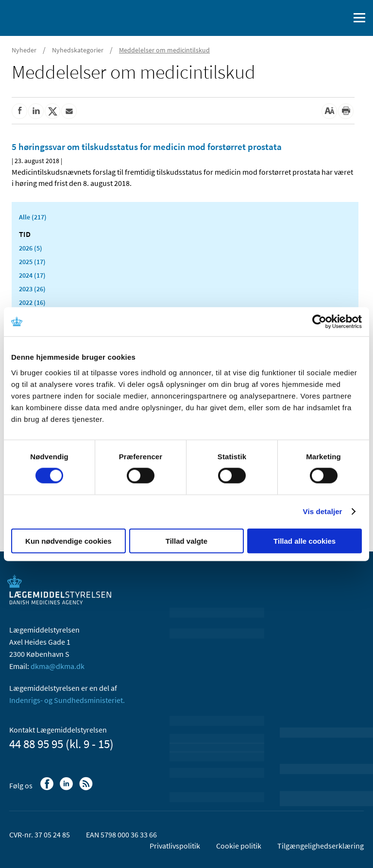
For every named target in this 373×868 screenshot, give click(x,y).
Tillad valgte (186, 541)
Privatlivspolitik (175, 846)
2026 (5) (31, 248)
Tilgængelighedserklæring (321, 846)
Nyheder (24, 50)
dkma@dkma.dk (58, 666)
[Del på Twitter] (52, 111)
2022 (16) (32, 302)
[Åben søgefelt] (340, 18)
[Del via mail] (69, 111)
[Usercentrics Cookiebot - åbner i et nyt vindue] (319, 322)
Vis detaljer (323, 511)
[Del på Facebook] (19, 111)
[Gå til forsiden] (49, 17)
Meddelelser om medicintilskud (164, 50)
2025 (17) (32, 262)
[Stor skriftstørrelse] (329, 111)
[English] (317, 18)
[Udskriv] (346, 111)
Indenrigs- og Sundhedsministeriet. (67, 700)
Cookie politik (239, 846)
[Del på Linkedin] (36, 111)
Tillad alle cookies (305, 541)
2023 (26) (32, 289)
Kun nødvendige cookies (68, 541)
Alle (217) (33, 217)
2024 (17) (32, 275)
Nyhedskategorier (78, 50)
